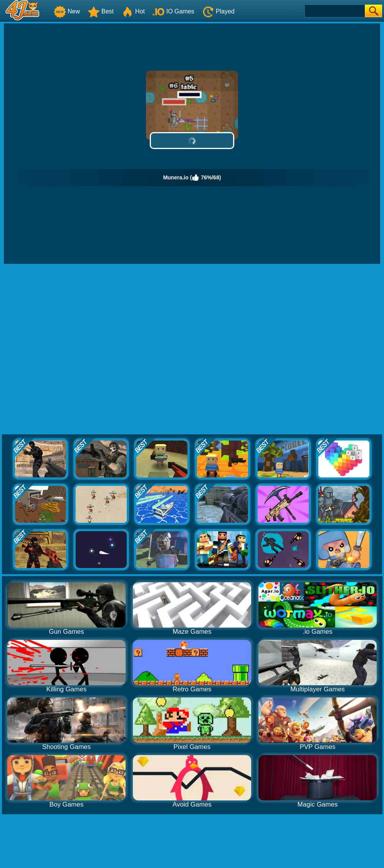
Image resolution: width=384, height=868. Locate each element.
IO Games (173, 11)
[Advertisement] (82, 350)
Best (101, 11)
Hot (133, 11)
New (67, 11)
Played (218, 11)
